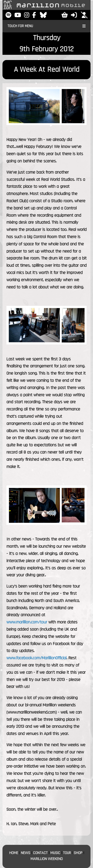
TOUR (67, 853)
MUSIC (55, 853)
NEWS (26, 853)
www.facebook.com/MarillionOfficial (36, 658)
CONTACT (40, 853)
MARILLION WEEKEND (47, 859)
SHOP (78, 853)
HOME (14, 853)
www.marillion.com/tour (27, 622)
